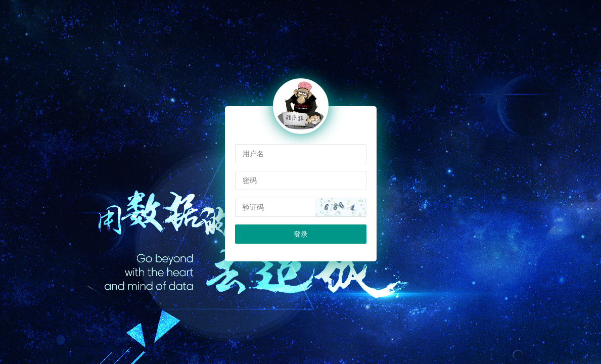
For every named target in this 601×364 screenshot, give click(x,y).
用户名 (253, 154)
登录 (301, 234)
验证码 (253, 207)
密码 (250, 180)
